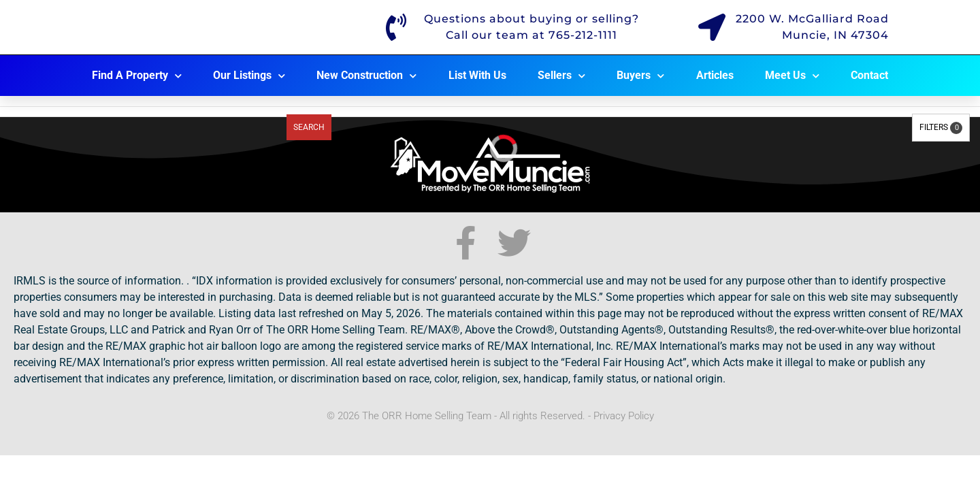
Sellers (561, 76)
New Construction (366, 76)
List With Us (477, 75)
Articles (715, 75)
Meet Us (792, 76)
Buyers (640, 76)
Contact (869, 75)
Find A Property (137, 76)
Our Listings (249, 76)
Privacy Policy (624, 416)
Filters (941, 128)
